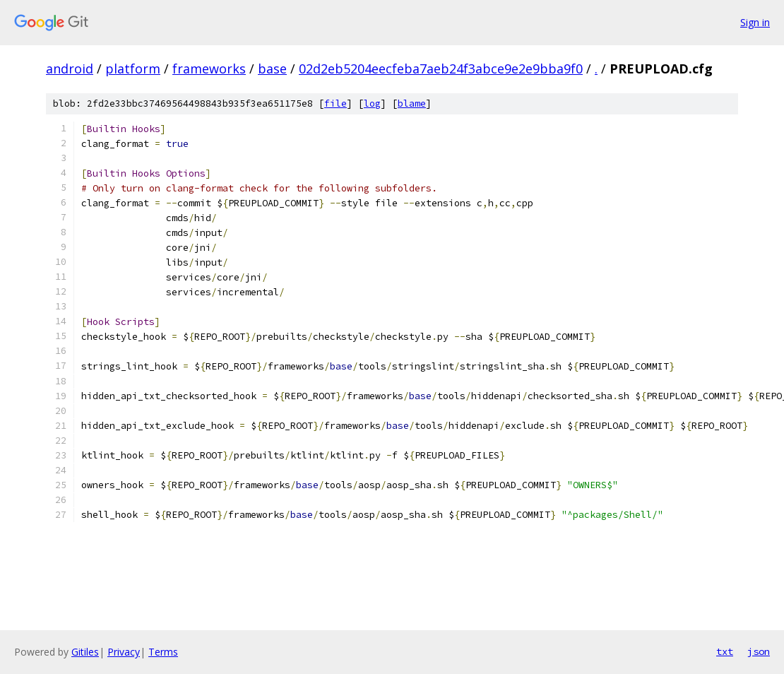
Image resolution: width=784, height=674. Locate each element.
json (759, 651)
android (70, 69)
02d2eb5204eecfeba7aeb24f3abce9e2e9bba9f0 (441, 69)
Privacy (124, 652)
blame (412, 104)
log (372, 104)
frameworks (209, 69)
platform (133, 69)
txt (725, 651)
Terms (163, 652)
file (335, 104)
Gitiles (85, 652)
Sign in (755, 22)
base (272, 69)
